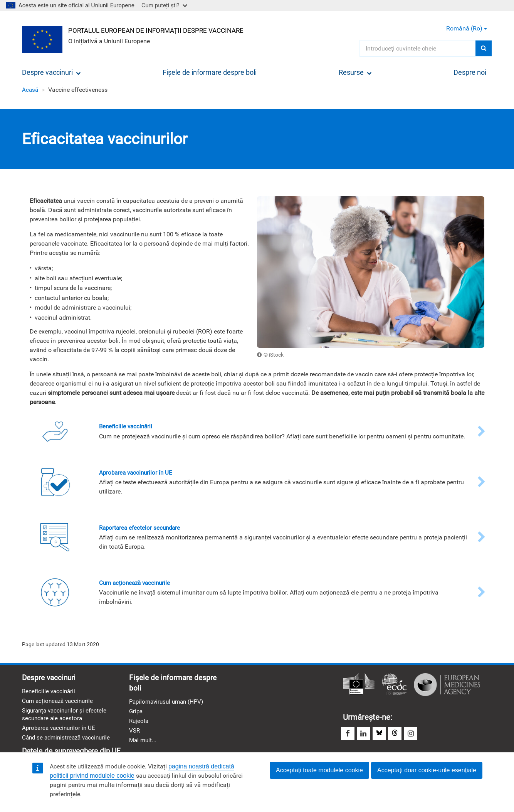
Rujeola (139, 725)
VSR (135, 735)
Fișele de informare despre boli (210, 72)
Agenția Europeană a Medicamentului (447, 687)
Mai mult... (144, 745)
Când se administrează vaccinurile (69, 743)
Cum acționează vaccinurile (60, 704)
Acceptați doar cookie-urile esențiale (427, 770)
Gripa (136, 715)
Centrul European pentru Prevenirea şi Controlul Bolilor (394, 687)
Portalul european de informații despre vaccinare (163, 29)
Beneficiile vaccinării (50, 694)
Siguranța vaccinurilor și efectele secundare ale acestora (66, 718)
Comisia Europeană (359, 687)
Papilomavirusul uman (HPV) (169, 705)
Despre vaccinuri (51, 72)
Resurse (355, 72)
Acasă (30, 90)
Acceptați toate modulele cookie (319, 770)
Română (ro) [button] (467, 28)
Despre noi (470, 72)
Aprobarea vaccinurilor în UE (60, 733)
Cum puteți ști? (164, 5)
